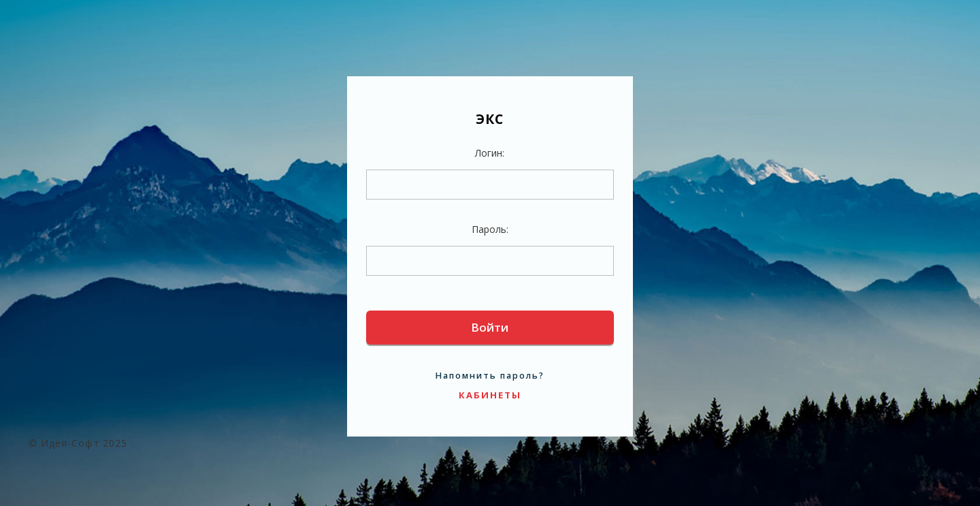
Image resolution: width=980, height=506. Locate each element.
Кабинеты (490, 395)
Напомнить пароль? (490, 376)
